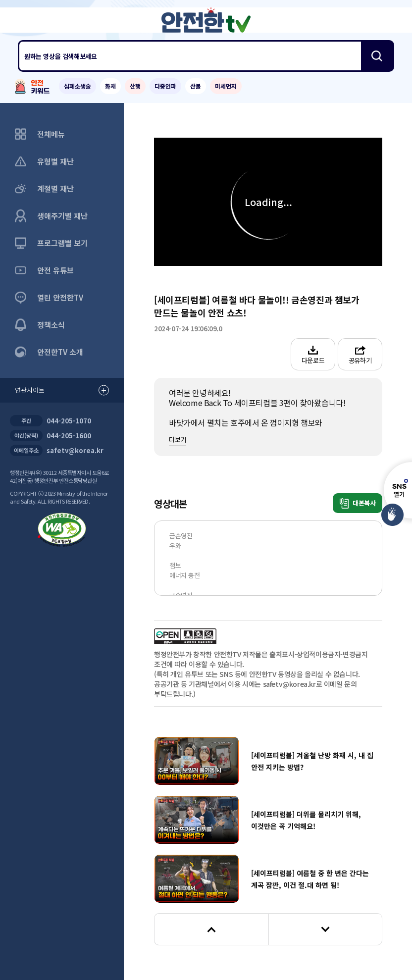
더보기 (178, 439)
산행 (135, 86)
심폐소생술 (77, 86)
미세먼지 (226, 86)
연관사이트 (62, 390)
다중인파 (165, 86)
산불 (196, 86)
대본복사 (358, 503)
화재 (110, 86)
